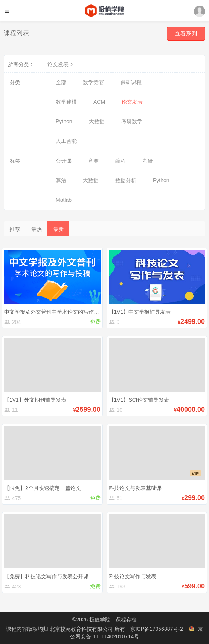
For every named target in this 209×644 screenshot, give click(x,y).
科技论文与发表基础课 (135, 488)
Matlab (64, 200)
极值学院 (100, 620)
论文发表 (61, 64)
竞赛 (93, 161)
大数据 (97, 121)
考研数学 (132, 121)
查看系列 (186, 33)
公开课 (64, 161)
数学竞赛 (93, 82)
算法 (61, 180)
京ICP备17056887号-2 (157, 629)
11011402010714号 (116, 636)
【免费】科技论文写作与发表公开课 (46, 576)
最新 (58, 229)
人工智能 (66, 141)
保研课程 (131, 82)
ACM (99, 102)
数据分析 (126, 180)
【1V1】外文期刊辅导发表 (35, 400)
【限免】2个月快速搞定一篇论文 (43, 488)
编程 (121, 161)
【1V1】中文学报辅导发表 (140, 312)
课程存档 (126, 620)
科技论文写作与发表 (133, 576)
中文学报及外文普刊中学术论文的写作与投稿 (57, 312)
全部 (61, 82)
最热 (37, 229)
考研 (148, 161)
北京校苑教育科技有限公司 (82, 629)
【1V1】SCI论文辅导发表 (139, 400)
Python (64, 121)
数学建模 (66, 102)
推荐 (15, 229)
